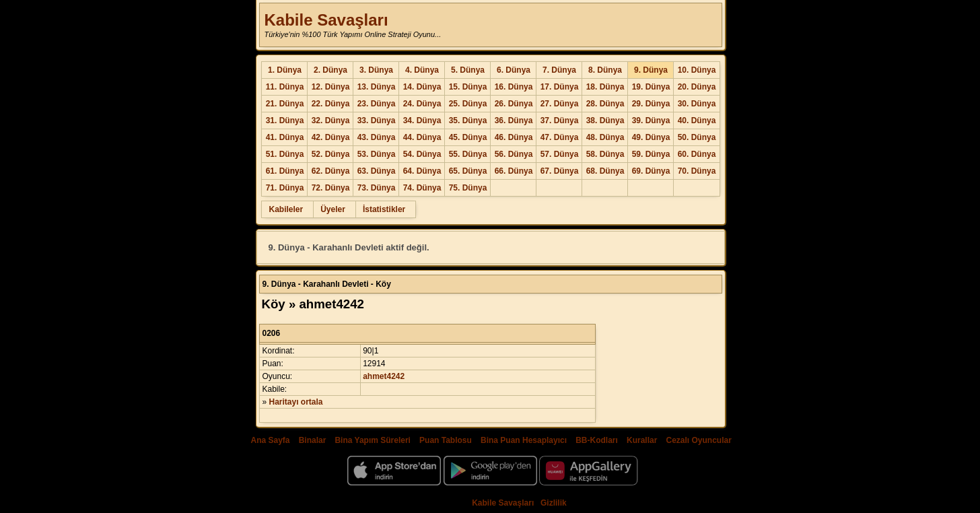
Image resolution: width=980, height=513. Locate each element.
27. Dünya (560, 104)
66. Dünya (514, 171)
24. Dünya (422, 104)
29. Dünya (651, 104)
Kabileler (286, 209)
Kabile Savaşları (326, 20)
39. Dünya (651, 121)
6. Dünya (514, 70)
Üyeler (333, 209)
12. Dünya (331, 87)
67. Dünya (560, 171)
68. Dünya (605, 171)
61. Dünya (285, 171)
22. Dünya (331, 104)
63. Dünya (377, 171)
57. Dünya (560, 154)
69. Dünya (651, 171)
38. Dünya (605, 121)
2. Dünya (330, 70)
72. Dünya (331, 188)
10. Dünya (697, 70)
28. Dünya (605, 104)
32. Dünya (331, 121)
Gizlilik (554, 503)
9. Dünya (651, 70)
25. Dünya (468, 104)
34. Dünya (422, 121)
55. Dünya (468, 154)
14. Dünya (422, 87)
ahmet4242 (384, 376)
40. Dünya (697, 121)
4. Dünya (422, 70)
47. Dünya (560, 137)
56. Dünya (514, 154)
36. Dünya (514, 121)
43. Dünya (377, 137)
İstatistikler (384, 209)
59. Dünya (651, 154)
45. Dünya (468, 137)
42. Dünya (331, 137)
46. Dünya (514, 137)
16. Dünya (514, 87)
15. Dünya (468, 87)
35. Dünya (468, 121)
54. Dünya (422, 154)
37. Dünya (560, 121)
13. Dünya (377, 87)
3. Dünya (376, 70)
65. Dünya (468, 171)
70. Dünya (697, 171)
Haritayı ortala (296, 402)
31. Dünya (285, 121)
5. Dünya (468, 70)
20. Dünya (697, 87)
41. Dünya (285, 137)
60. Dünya (697, 154)
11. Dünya (285, 87)
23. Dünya (377, 104)
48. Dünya (605, 137)
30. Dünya (697, 104)
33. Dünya (377, 121)
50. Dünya (697, 137)
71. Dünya (285, 188)
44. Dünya (422, 137)
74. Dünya (422, 188)
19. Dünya (651, 87)
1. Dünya (285, 70)
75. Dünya (468, 188)
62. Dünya (331, 171)
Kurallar (642, 440)
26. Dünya (514, 104)
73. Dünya (377, 188)
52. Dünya (331, 154)
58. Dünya (605, 154)
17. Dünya (560, 87)
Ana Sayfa (270, 440)
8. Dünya (605, 70)
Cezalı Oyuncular (698, 440)
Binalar (313, 440)
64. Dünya (422, 171)
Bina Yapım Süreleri (373, 440)
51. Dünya (285, 154)
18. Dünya (605, 87)
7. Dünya (559, 70)
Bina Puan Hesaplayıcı (524, 440)
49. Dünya (651, 137)
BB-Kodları (597, 440)
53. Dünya (377, 154)
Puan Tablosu (446, 440)
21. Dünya (285, 104)
